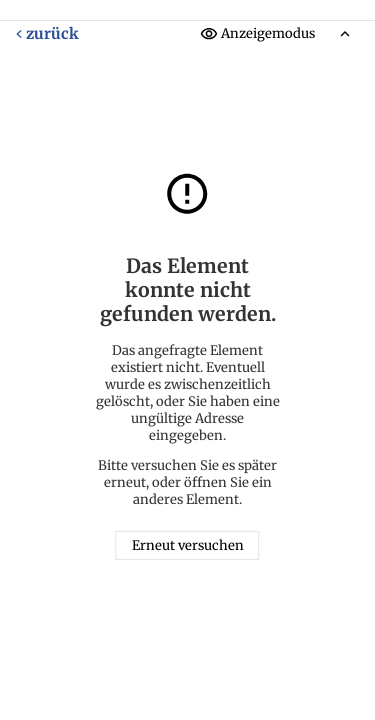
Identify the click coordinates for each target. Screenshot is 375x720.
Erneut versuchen (188, 545)
